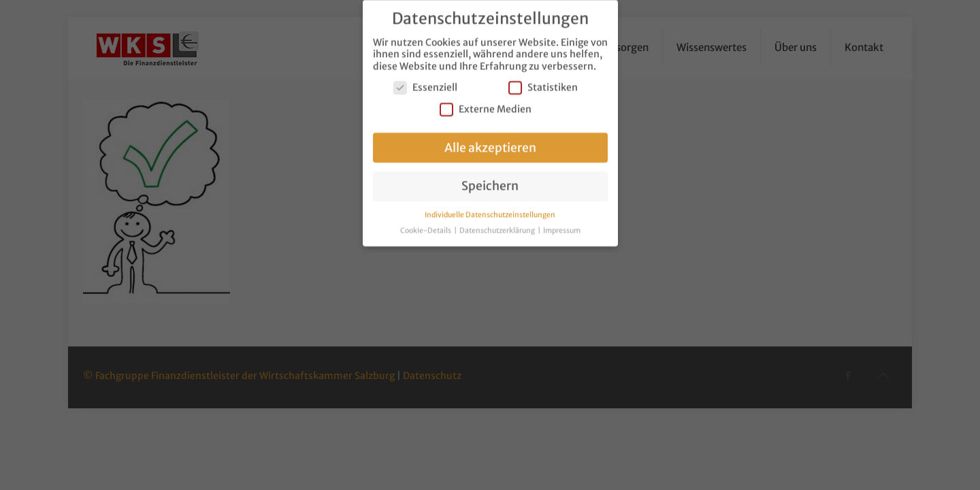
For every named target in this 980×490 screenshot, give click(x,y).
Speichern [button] (490, 179)
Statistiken (543, 81)
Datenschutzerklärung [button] (498, 224)
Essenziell (425, 81)
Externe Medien (486, 102)
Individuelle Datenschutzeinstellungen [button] (490, 208)
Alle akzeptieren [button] (490, 140)
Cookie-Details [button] (426, 224)
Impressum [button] (562, 224)
